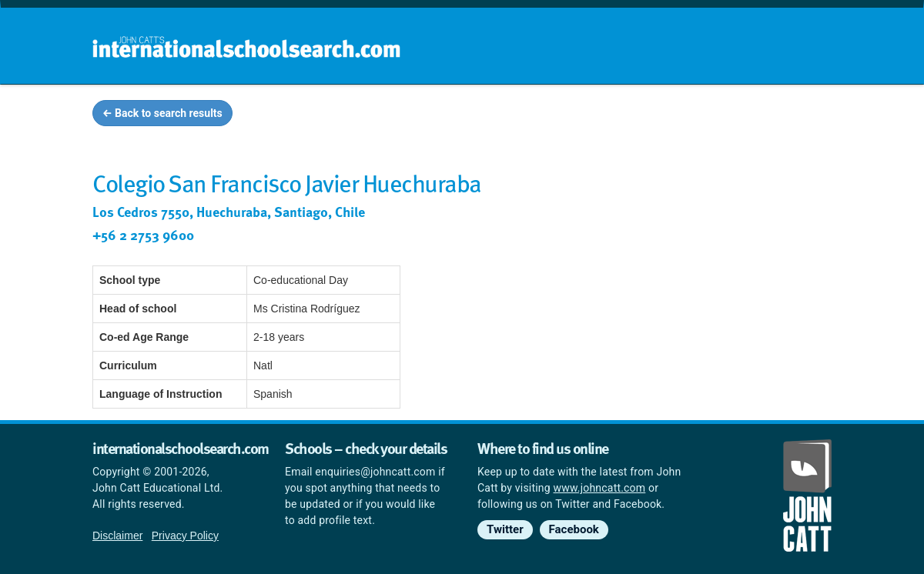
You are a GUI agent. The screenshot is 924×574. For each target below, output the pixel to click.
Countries (730, 115)
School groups (516, 115)
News (802, 115)
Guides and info (629, 115)
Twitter (505, 529)
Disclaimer (117, 536)
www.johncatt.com (600, 488)
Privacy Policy (185, 536)
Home (429, 115)
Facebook (574, 529)
